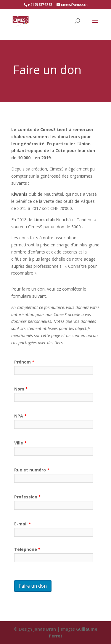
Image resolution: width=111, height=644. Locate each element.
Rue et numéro (32, 470)
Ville (20, 443)
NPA (20, 416)
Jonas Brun (45, 629)
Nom (21, 389)
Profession (28, 497)
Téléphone (27, 549)
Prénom (24, 362)
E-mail (23, 524)
